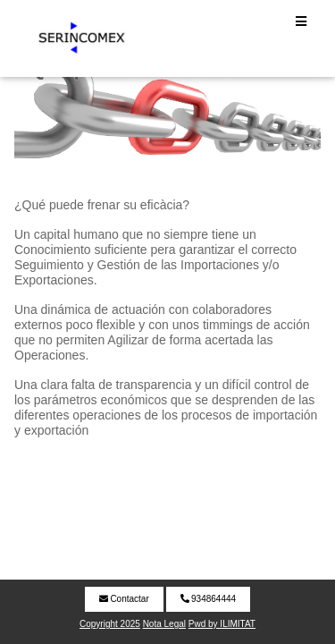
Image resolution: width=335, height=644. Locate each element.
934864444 (209, 599)
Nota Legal (164, 624)
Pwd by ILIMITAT (222, 624)
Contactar (124, 599)
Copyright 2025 (110, 624)
